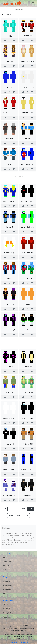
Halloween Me (9, 227)
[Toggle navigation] (33, 3)
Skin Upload (7, 589)
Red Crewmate (28, 253)
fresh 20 (28, 330)
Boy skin (9, 164)
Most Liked (7, 566)
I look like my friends (28, 87)
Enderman (9, 367)
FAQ (4, 570)
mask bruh (9, 139)
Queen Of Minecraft (10, 201)
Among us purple (9, 330)
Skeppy (9, 36)
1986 (11, 515)
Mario (9, 278)
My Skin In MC (28, 444)
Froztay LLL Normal (9, 470)
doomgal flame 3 (9, 418)
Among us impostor (28, 164)
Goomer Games (9, 304)
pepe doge (9, 393)
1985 (31, 509)
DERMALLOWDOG (28, 61)
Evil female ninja (28, 367)
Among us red (28, 278)
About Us (6, 605)
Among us (9, 87)
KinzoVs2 (28, 495)
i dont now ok (9, 444)
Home (5, 558)
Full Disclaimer (13, 642)
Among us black (28, 418)
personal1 (9, 61)
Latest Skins (7, 562)
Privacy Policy (8, 613)
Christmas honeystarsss (11, 113)
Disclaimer (6, 617)
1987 (19, 515)
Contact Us (7, 609)
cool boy (28, 139)
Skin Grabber (7, 585)
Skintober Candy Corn (10, 253)
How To (5, 594)
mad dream (28, 36)
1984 (23, 509)
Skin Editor (7, 581)
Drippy (28, 304)
